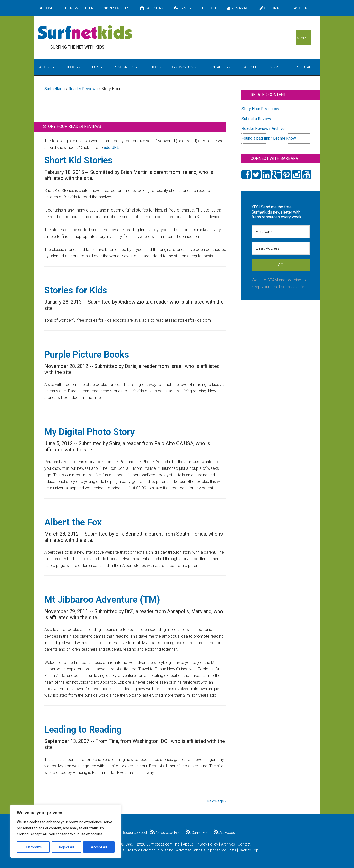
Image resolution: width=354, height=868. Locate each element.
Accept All (99, 847)
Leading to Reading (83, 730)
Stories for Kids (76, 290)
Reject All (66, 847)
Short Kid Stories (79, 160)
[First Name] (281, 232)
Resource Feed (132, 833)
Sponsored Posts (222, 850)
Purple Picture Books (87, 355)
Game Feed (198, 833)
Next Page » (217, 801)
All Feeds (225, 833)
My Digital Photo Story (90, 432)
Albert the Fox (73, 522)
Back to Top (249, 850)
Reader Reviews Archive (263, 128)
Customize (33, 847)
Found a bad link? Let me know (269, 138)
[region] (66, 831)
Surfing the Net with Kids (85, 33)
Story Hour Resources (261, 109)
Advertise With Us (191, 850)
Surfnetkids (54, 89)
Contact (244, 844)
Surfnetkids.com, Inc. (163, 844)
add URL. (112, 147)
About (188, 844)
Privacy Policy (207, 844)
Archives (228, 844)
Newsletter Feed (167, 833)
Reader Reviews (83, 89)
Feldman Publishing (157, 850)
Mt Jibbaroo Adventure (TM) (102, 600)
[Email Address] (281, 248)
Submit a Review (256, 119)
